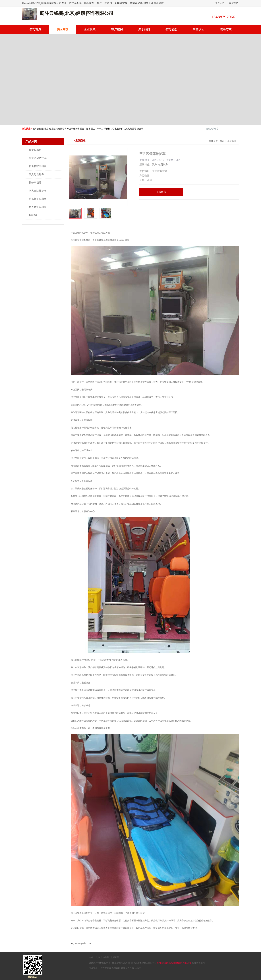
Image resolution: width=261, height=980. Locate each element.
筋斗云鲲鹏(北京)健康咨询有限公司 (174, 963)
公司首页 (35, 29)
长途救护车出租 (38, 166)
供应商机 (63, 29)
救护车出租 (35, 150)
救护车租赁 (35, 183)
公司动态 (171, 29)
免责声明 (116, 968)
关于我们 (144, 29)
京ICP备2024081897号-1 (145, 963)
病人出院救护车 (38, 191)
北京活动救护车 (38, 158)
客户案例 (117, 29)
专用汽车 (163, 165)
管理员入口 (126, 968)
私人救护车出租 (38, 207)
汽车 (155, 165)
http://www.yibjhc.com (81, 943)
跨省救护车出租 (38, 199)
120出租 (33, 215)
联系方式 (226, 29)
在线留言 (161, 192)
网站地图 (137, 968)
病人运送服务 (36, 174)
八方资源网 (106, 968)
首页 (222, 141)
